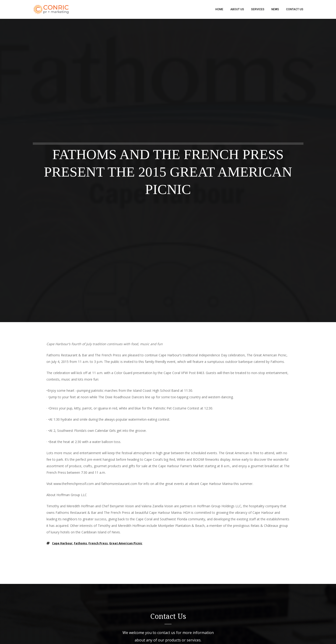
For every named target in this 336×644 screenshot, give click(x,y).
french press (98, 543)
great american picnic (126, 543)
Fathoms (80, 543)
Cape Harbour (62, 543)
